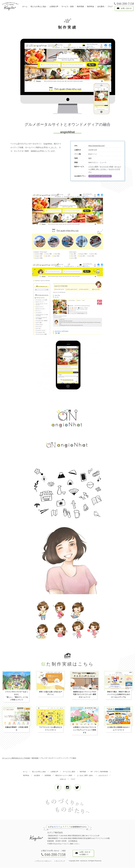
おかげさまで (105, 776)
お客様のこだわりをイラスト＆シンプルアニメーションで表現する (85, 730)
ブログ (110, 6)
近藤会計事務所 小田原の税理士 (17, 729)
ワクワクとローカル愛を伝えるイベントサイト (51, 729)
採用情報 (47, 776)
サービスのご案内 (69, 772)
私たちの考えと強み (38, 6)
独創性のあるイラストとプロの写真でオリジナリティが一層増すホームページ (85, 695)
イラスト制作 (93, 167)
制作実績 (80, 6)
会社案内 (101, 6)
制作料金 (91, 6)
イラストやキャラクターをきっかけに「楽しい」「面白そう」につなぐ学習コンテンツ (17, 696)
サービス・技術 (68, 6)
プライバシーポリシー (44, 861)
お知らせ (63, 779)
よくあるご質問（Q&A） (86, 776)
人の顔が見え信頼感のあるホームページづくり (119, 729)
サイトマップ (60, 861)
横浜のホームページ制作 (64, 776)
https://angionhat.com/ (96, 146)
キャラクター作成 (106, 167)
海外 (90, 158)
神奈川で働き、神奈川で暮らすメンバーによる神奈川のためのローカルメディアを (119, 695)
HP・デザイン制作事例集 (101, 772)
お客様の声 (54, 6)
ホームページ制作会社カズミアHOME (16, 758)
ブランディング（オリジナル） (101, 176)
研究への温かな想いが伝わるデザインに (51, 693)
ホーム (25, 6)
